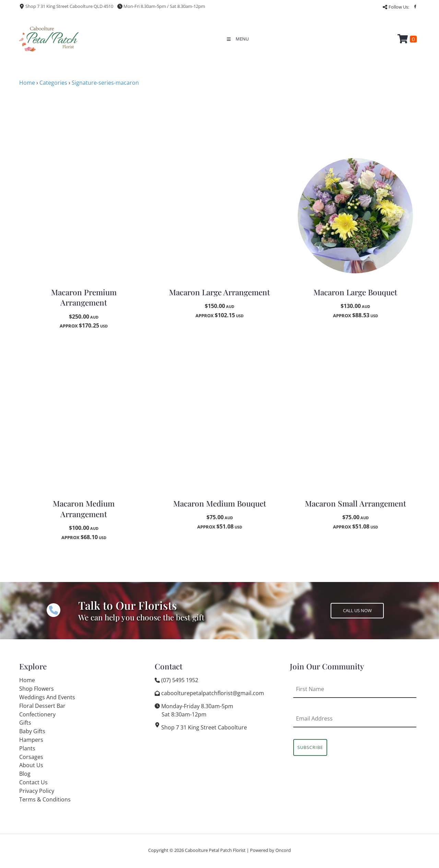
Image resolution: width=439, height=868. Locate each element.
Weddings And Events (47, 697)
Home (27, 83)
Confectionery (37, 714)
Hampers (31, 740)
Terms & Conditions (45, 799)
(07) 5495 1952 (180, 680)
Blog (25, 774)
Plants (27, 748)
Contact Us (33, 782)
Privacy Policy (37, 791)
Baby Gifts (32, 731)
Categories (53, 83)
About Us (31, 765)
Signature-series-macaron (105, 83)
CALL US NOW (345, 607)
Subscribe (310, 747)
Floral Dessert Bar (42, 706)
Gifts (25, 723)
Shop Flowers (37, 689)
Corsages (31, 757)
